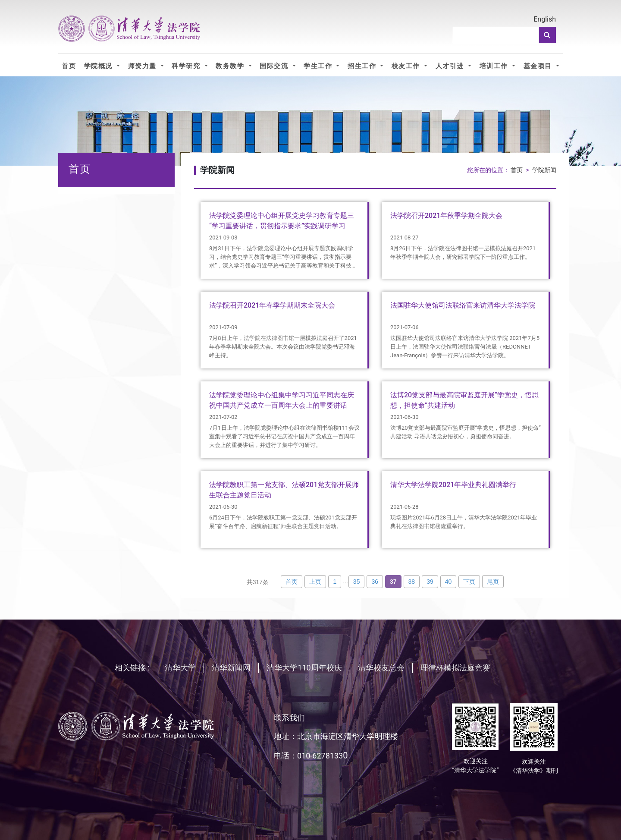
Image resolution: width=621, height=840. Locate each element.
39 (430, 582)
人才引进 (451, 66)
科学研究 (187, 66)
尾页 (493, 582)
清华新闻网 (231, 668)
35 (357, 582)
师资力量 (143, 66)
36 (375, 582)
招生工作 (363, 66)
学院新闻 (544, 170)
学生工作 (319, 66)
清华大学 (180, 668)
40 (448, 582)
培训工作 (495, 66)
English (545, 19)
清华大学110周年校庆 (304, 668)
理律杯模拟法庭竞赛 (455, 668)
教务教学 (231, 66)
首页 (69, 66)
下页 (469, 582)
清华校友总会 (381, 668)
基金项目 (539, 66)
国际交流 (275, 66)
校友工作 (407, 66)
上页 (315, 582)
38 (412, 582)
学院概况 (99, 66)
